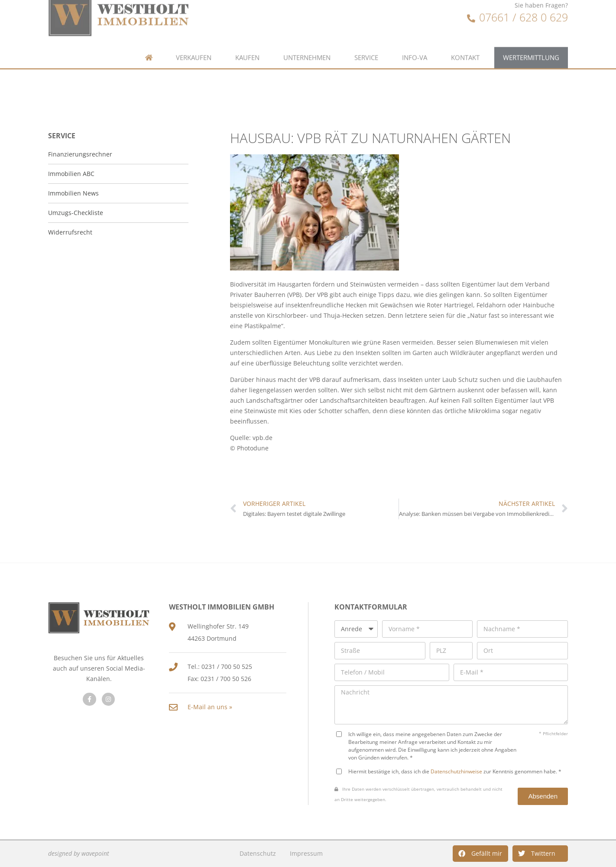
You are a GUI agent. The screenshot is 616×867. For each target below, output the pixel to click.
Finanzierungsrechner (80, 154)
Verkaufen (194, 42)
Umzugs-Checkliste (76, 213)
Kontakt (465, 42)
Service (366, 42)
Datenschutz (258, 853)
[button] (480, 854)
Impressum (306, 853)
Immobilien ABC (71, 174)
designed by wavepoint (79, 853)
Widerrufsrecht (70, 232)
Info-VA (415, 42)
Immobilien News (73, 193)
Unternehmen (307, 42)
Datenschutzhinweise (456, 771)
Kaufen (247, 42)
